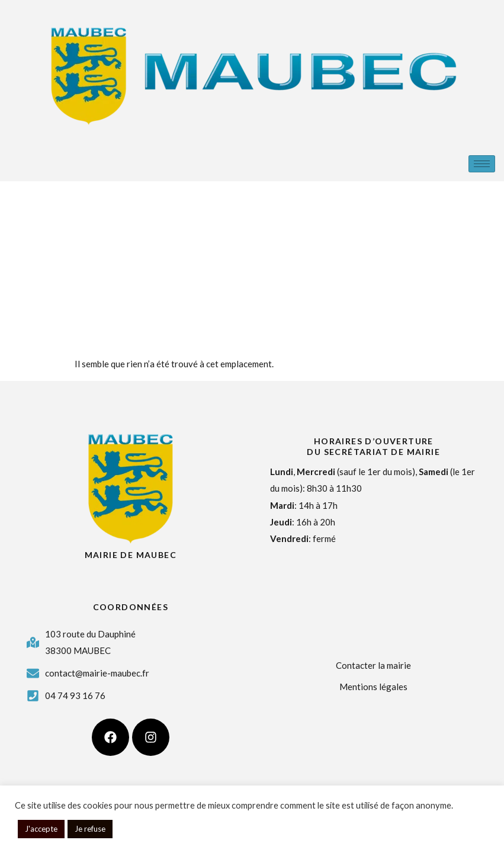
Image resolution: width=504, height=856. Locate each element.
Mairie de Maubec (131, 555)
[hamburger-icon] (482, 164)
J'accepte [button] (41, 829)
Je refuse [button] (90, 829)
